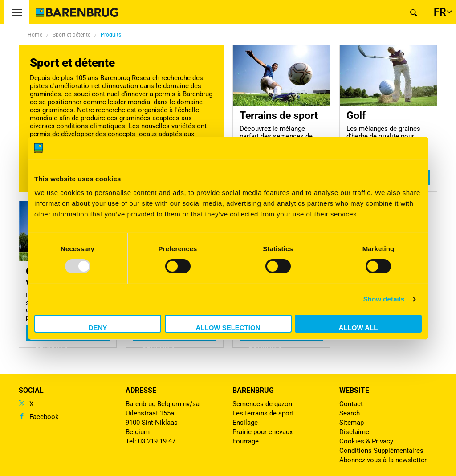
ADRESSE (141, 390)
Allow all (358, 328)
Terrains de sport (279, 115)
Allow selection (228, 328)
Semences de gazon (262, 404)
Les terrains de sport (263, 413)
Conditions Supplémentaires (381, 451)
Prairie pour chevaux (263, 432)
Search (350, 413)
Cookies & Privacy (366, 441)
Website (354, 390)
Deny (98, 328)
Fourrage (246, 441)
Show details (384, 299)
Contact (351, 404)
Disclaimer (355, 432)
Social (31, 390)
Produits (111, 35)
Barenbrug (253, 390)
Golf (356, 115)
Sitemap (352, 423)
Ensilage (245, 423)
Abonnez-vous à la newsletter (383, 460)
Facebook (44, 417)
